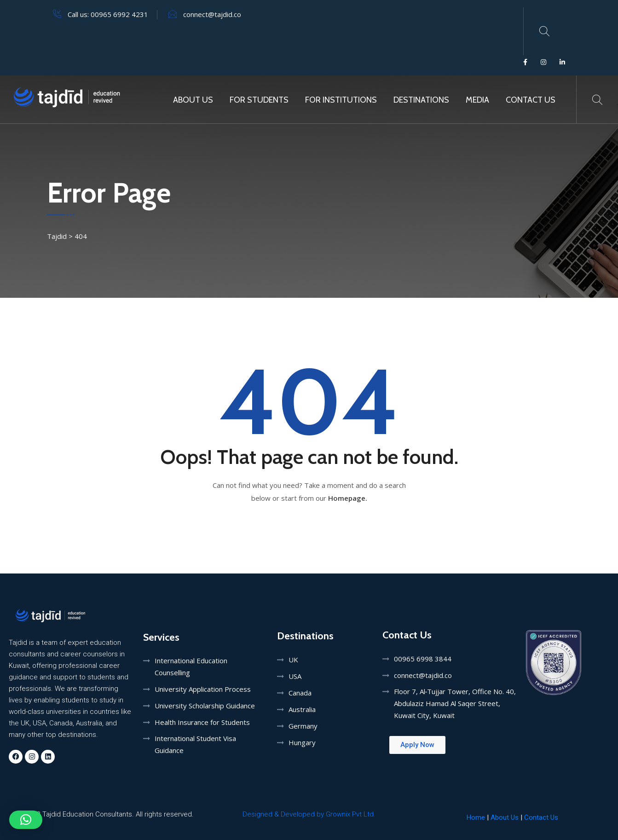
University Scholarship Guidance (205, 706)
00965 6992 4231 (119, 14)
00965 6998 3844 (423, 659)
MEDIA (477, 100)
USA (295, 676)
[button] (26, 820)
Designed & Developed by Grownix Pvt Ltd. (309, 814)
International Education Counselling (191, 666)
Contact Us (531, 100)
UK (293, 660)
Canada (300, 693)
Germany (303, 726)
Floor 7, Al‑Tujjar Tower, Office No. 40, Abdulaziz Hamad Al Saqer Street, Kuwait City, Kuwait (455, 703)
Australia (302, 709)
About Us (193, 100)
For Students (259, 100)
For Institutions (341, 100)
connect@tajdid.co (212, 14)
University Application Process (203, 689)
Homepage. (348, 498)
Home (476, 817)
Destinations (421, 100)
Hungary (302, 742)
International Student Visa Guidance (195, 744)
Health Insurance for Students (202, 722)
